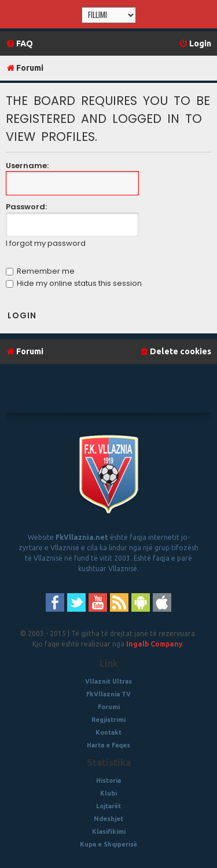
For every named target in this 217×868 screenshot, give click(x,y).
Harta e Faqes (108, 745)
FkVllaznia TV (108, 694)
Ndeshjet (108, 819)
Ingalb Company (155, 644)
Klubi (108, 793)
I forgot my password (46, 244)
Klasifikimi (109, 831)
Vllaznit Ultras (108, 681)
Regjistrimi (108, 720)
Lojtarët (108, 806)
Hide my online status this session (74, 283)
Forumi (109, 707)
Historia (108, 780)
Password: (26, 207)
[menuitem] (19, 44)
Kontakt (108, 732)
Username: (27, 166)
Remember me (40, 271)
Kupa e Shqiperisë (108, 844)
